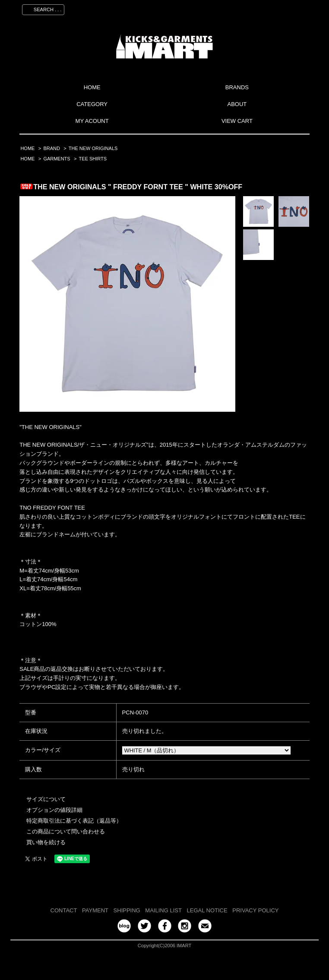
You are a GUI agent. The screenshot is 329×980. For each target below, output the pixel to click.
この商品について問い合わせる (66, 831)
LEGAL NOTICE (207, 910)
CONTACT (64, 910)
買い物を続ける (46, 842)
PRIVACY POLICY (255, 910)
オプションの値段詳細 (54, 810)
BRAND (51, 148)
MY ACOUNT (92, 121)
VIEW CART (237, 121)
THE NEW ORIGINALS (93, 148)
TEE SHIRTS (93, 159)
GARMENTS (57, 159)
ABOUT (237, 104)
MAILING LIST (163, 910)
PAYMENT (95, 910)
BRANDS (237, 87)
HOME (92, 87)
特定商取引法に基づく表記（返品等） (74, 821)
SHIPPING (127, 910)
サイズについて (46, 799)
